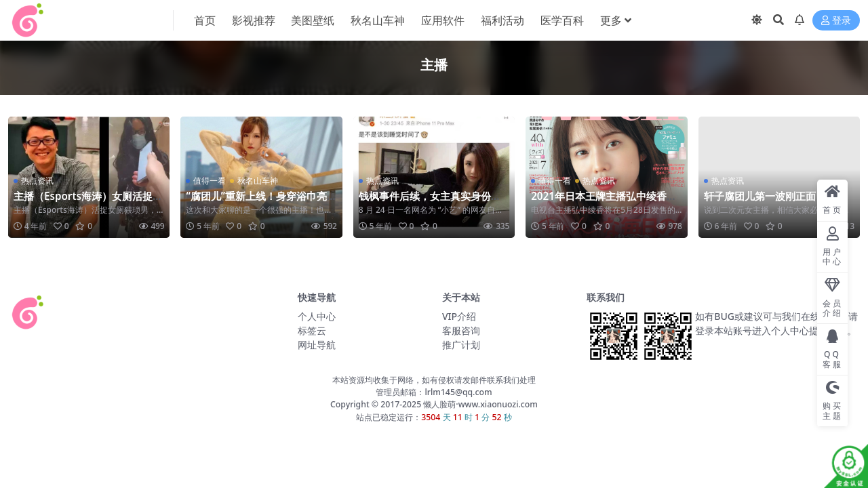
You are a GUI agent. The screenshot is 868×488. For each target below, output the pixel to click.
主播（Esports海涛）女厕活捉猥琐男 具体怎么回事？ (88, 202)
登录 (836, 21)
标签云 (312, 330)
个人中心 (317, 316)
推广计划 (461, 345)
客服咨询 (461, 330)
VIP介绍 (459, 316)
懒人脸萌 (438, 404)
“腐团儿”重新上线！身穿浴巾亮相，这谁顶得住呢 (256, 202)
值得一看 (210, 181)
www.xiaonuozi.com (498, 404)
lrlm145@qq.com (458, 392)
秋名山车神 (258, 181)
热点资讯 (37, 181)
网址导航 (317, 345)
